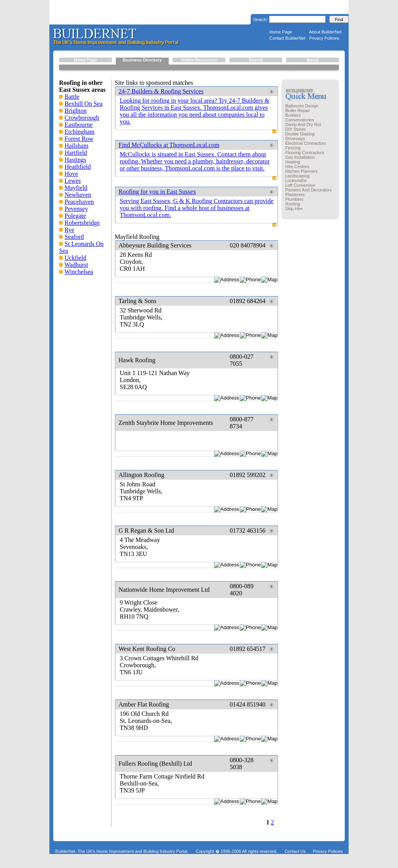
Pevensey (76, 209)
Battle (72, 97)
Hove (71, 174)
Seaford (74, 237)
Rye (69, 230)
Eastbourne (79, 125)
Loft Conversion (300, 185)
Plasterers (295, 195)
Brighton (76, 111)
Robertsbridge (82, 223)
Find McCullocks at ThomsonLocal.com (169, 145)
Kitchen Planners (301, 171)
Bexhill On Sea (84, 104)
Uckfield (75, 258)
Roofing (293, 204)
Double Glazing (300, 134)
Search (256, 60)
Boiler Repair (298, 110)
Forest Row (79, 139)
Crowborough (82, 118)
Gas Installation (300, 157)
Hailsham (76, 146)
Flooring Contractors (305, 153)
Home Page (281, 32)
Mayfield (76, 188)
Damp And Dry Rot (303, 125)
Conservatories (300, 120)
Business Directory (142, 60)
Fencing (293, 148)
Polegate (75, 216)
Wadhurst (76, 265)
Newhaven (78, 195)
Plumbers (294, 199)
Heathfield (78, 167)
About (312, 60)
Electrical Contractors (306, 143)
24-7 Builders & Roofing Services (161, 91)
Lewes (73, 181)
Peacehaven (79, 202)
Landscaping (297, 176)
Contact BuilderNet (287, 38)
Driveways (295, 139)
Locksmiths (296, 181)
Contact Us (295, 851)
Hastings (75, 160)
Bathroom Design (302, 106)
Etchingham (79, 132)
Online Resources (199, 60)
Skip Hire (294, 209)
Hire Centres (297, 167)
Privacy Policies (324, 38)
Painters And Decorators (308, 190)
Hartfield (76, 153)
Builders (293, 115)
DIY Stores (296, 129)
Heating (293, 162)
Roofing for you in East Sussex (157, 192)
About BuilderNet (325, 32)
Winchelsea (79, 272)
